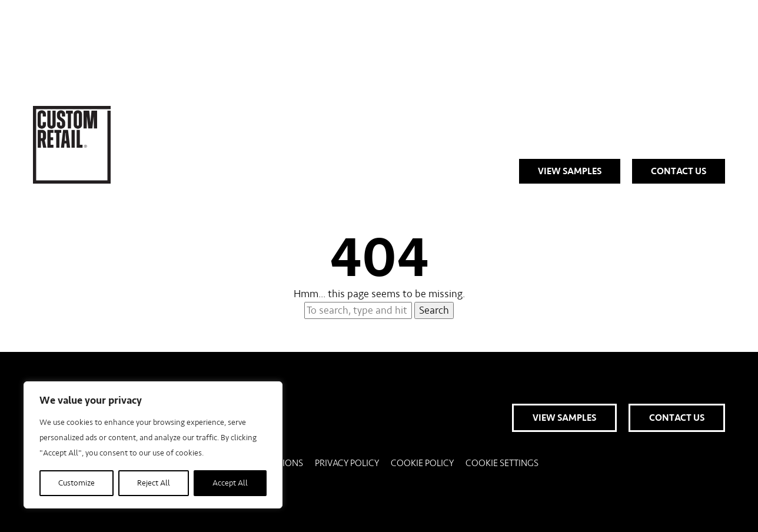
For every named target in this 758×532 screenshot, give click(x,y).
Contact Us (679, 171)
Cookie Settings (502, 463)
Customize (77, 483)
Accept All (230, 483)
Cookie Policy (422, 463)
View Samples (570, 171)
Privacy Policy (347, 463)
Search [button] (434, 310)
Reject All (154, 483)
